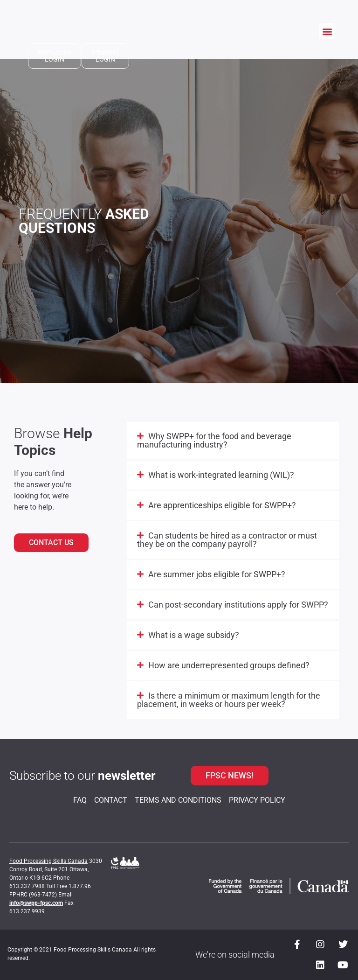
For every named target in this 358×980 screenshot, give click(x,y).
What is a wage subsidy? (194, 635)
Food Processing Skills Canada (48, 861)
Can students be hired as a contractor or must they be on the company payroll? (227, 540)
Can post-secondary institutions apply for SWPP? (238, 605)
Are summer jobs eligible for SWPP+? (217, 574)
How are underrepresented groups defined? (229, 665)
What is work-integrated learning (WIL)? (221, 475)
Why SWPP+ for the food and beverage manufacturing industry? (214, 440)
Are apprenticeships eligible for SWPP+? (222, 505)
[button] (327, 31)
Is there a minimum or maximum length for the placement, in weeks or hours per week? (229, 700)
